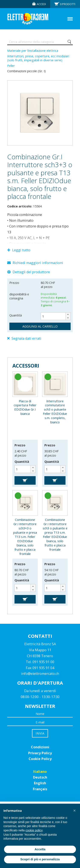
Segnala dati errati (24, 338)
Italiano (40, 772)
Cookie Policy (40, 759)
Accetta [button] (40, 849)
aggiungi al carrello (40, 326)
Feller (11, 66)
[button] (68, 314)
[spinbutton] (56, 316)
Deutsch (40, 777)
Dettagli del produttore (29, 272)
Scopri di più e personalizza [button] (40, 859)
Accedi (41, 4)
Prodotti (68, 4)
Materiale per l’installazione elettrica (33, 50)
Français (40, 789)
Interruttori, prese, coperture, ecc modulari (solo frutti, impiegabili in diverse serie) (38, 58)
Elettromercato (28, 19)
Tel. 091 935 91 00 (40, 662)
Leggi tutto (19, 250)
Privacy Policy (40, 753)
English (40, 783)
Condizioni (40, 747)
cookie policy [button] (34, 830)
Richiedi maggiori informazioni (35, 263)
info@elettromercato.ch (40, 674)
